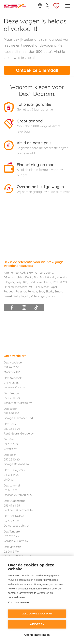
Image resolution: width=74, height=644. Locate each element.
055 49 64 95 (12, 506)
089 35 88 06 (12, 429)
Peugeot (9, 291)
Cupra (49, 273)
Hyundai (62, 277)
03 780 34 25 (12, 521)
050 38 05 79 (12, 398)
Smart (59, 291)
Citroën (40, 273)
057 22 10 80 (12, 459)
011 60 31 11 (10, 490)
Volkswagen (38, 296)
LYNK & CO (60, 282)
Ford (43, 277)
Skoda (49, 291)
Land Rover (36, 282)
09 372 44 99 (12, 444)
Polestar (21, 291)
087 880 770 (11, 413)
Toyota (25, 296)
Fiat (36, 277)
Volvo (51, 296)
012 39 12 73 (11, 536)
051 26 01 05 (11, 367)
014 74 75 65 (11, 383)
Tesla (16, 296)
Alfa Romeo (11, 273)
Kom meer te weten (19, 602)
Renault (32, 291)
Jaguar (10, 282)
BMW (30, 273)
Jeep (19, 282)
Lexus (48, 282)
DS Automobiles (14, 277)
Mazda (9, 287)
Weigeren (37, 624)
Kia (25, 282)
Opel (54, 287)
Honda (51, 277)
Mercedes (21, 287)
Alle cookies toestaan (37, 614)
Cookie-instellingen (37, 635)
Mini (37, 287)
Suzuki (8, 296)
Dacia (29, 277)
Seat (41, 291)
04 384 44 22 (12, 475)
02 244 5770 (11, 552)
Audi (23, 273)
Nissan (45, 287)
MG (31, 287)
